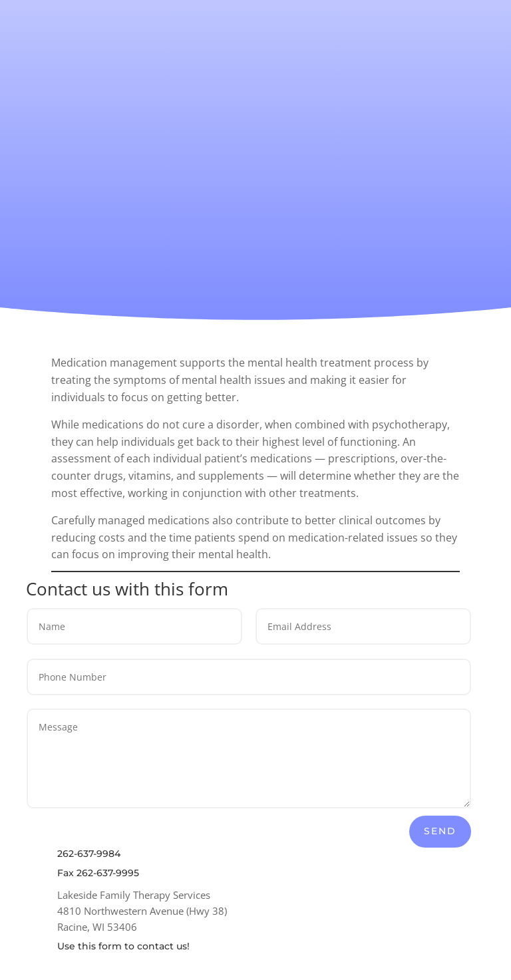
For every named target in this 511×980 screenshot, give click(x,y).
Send (440, 831)
